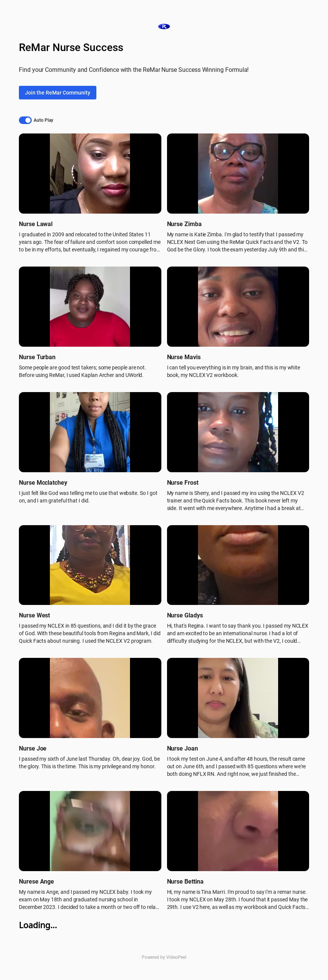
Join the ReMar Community (58, 93)
